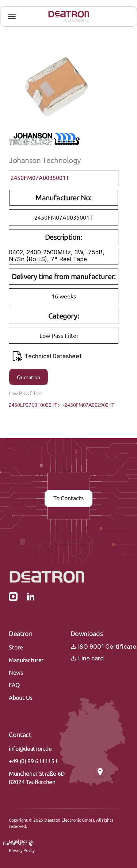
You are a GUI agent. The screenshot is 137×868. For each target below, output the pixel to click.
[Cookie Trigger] (19, 844)
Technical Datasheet (47, 356)
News (16, 673)
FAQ (14, 685)
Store (16, 647)
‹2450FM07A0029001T (89, 405)
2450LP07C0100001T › (34, 405)
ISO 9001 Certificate (103, 647)
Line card (87, 658)
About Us (20, 698)
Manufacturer (26, 660)
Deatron (20, 634)
